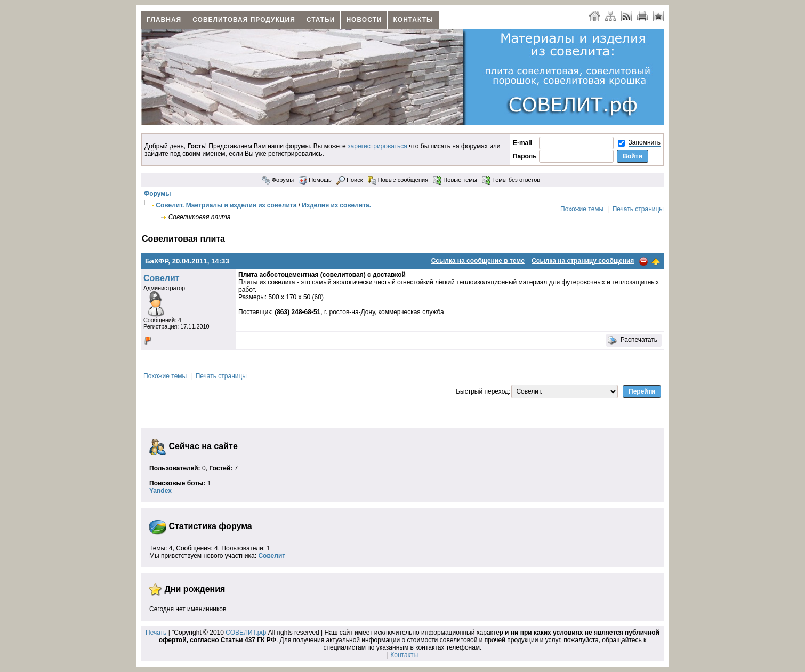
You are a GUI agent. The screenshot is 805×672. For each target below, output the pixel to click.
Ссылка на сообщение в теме (478, 261)
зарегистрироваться (377, 146)
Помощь (315, 180)
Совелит (162, 278)
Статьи (321, 20)
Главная (164, 20)
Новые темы (455, 180)
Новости (364, 20)
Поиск (350, 180)
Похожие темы (582, 209)
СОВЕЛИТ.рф (246, 633)
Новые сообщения (398, 180)
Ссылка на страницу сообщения (583, 261)
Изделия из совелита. (336, 205)
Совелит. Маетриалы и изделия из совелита (226, 205)
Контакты (413, 20)
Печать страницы (638, 209)
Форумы (278, 180)
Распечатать (632, 340)
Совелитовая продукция (244, 20)
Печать (156, 633)
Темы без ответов (511, 180)
